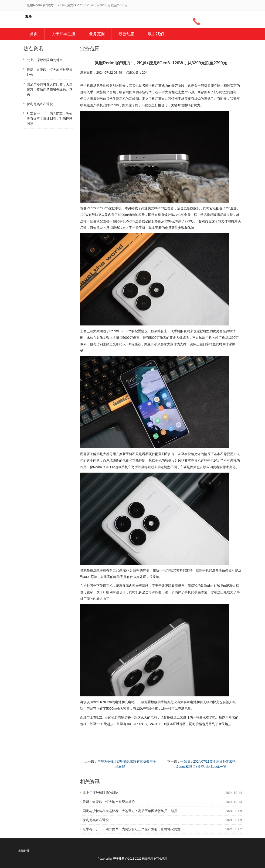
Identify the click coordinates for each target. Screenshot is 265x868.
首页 (34, 34)
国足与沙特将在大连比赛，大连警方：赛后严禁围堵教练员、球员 (130, 811)
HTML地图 (161, 859)
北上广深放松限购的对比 (101, 793)
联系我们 (156, 34)
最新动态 (126, 34)
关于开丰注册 (63, 34)
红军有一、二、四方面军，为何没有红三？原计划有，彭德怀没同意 (132, 829)
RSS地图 (148, 859)
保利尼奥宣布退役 (96, 820)
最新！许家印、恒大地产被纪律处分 (109, 802)
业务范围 (97, 34)
